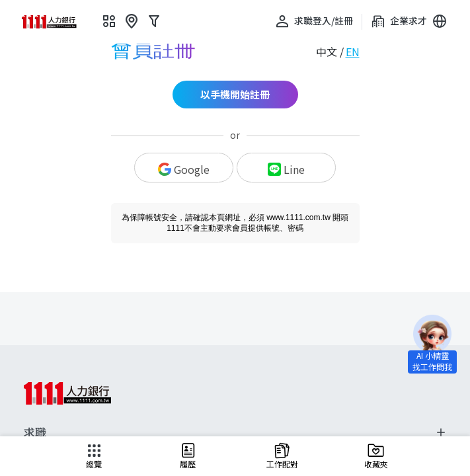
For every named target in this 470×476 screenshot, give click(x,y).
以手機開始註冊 (235, 94)
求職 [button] (235, 432)
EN (353, 52)
